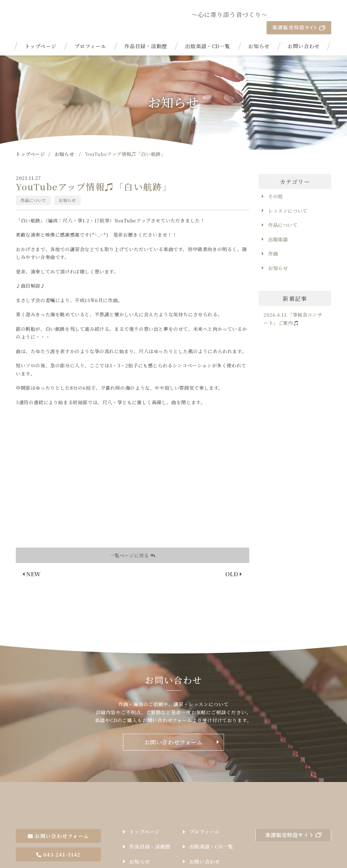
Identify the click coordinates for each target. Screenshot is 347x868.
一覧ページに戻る (132, 542)
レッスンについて (288, 197)
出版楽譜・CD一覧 (208, 33)
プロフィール (90, 33)
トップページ (41, 33)
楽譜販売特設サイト (299, 14)
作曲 (273, 240)
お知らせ (259, 33)
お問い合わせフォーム (174, 729)
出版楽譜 (278, 226)
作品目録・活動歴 (146, 33)
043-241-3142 (58, 830)
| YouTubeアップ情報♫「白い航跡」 (54, 14)
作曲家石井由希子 (54, 789)
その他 (276, 183)
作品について (33, 187)
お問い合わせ (304, 33)
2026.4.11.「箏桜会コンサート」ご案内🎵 (293, 305)
